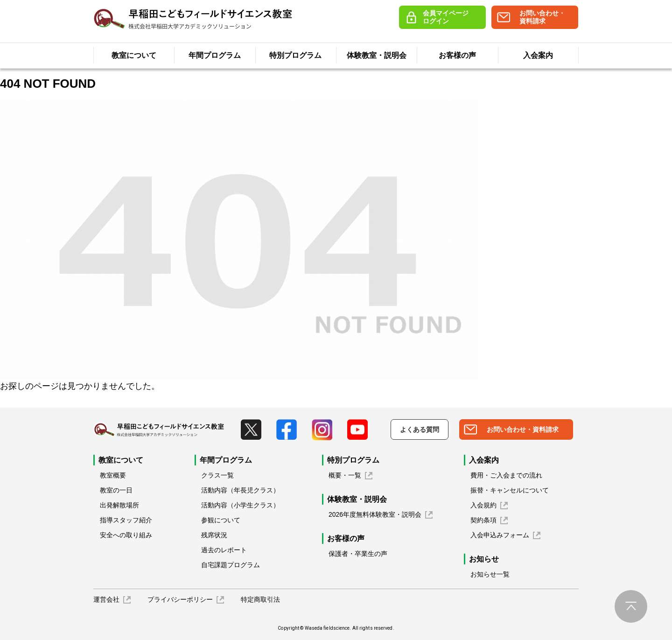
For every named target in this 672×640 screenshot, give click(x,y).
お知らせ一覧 (490, 574)
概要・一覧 (345, 475)
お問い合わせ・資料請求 (542, 17)
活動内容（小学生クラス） (240, 505)
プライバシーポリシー (180, 599)
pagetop (631, 606)
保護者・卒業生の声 (358, 554)
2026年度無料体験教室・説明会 (375, 514)
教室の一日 (116, 490)
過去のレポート (224, 550)
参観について (221, 520)
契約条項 (483, 520)
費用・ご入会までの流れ (506, 475)
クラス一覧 (217, 475)
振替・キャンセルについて (510, 490)
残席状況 (214, 535)
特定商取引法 (260, 599)
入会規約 (483, 505)
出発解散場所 (119, 505)
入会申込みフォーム (500, 535)
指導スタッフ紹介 (126, 520)
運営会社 (106, 599)
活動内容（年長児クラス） (240, 490)
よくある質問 (420, 429)
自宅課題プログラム (231, 565)
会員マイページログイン (446, 17)
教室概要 (113, 475)
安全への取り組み (126, 535)
